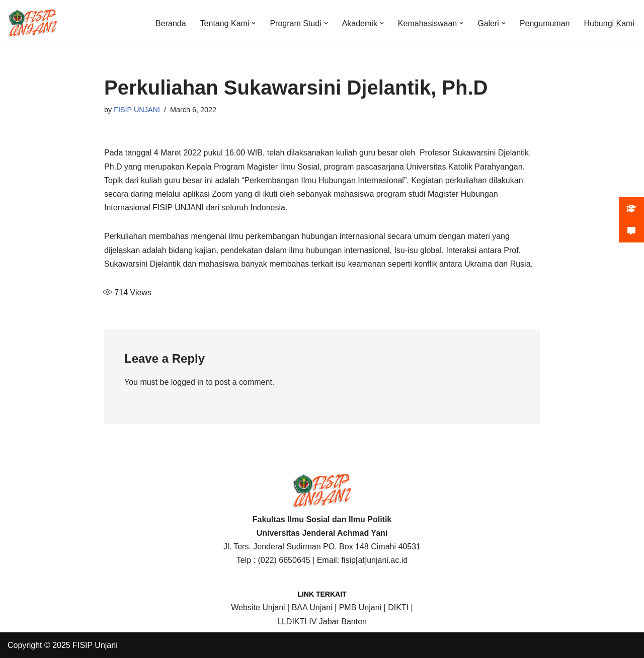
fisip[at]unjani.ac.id (375, 560)
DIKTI (398, 607)
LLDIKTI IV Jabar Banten (322, 622)
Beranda (171, 23)
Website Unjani (258, 607)
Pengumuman (545, 23)
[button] (254, 23)
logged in (187, 382)
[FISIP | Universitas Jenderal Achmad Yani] (33, 23)
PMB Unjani (360, 607)
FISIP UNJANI (137, 110)
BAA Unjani (312, 607)
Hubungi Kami (610, 23)
